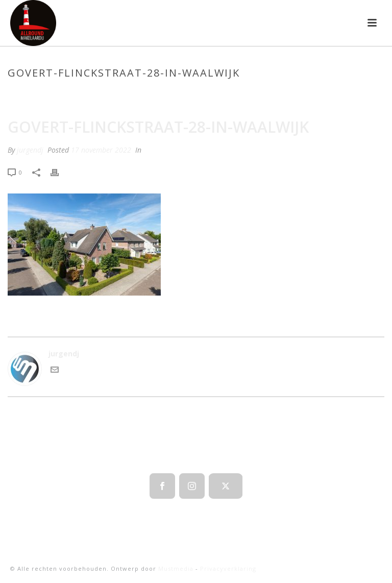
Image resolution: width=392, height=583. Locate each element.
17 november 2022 (101, 150)
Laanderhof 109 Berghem (198, 94)
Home (138, 94)
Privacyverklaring (228, 568)
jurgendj (30, 150)
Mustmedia (176, 568)
